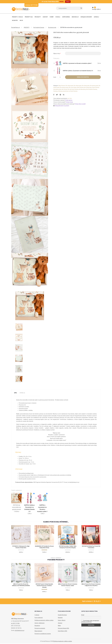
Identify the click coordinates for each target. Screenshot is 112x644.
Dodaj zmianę (69, 102)
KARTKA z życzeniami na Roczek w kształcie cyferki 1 (77, 63)
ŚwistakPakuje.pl (16, 27)
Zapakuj (96, 17)
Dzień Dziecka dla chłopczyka (84, 87)
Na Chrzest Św (65, 89)
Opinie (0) (22, 393)
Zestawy (55, 91)
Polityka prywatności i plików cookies (44, 621)
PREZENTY (27, 27)
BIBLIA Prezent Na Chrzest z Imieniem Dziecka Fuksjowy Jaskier (68, 585)
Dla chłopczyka (69, 86)
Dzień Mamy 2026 (62, 631)
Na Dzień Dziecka (74, 89)
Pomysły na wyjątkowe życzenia (43, 634)
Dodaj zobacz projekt (80, 104)
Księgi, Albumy (62, 621)
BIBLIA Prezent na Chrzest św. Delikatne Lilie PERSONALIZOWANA (21, 585)
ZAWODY (45, 17)
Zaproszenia (66, 17)
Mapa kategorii (38, 631)
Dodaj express (69, 100)
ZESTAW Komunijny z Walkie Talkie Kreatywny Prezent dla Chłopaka (68, 547)
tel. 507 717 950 (15, 624)
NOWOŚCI (15, 20)
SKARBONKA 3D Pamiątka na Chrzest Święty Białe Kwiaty (44, 547)
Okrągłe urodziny (86, 17)
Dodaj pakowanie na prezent (62, 106)
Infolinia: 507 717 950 (31, 5)
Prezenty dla (29, 17)
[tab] (15, 393)
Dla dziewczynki (52, 27)
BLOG (21, 20)
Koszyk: (96, 8)
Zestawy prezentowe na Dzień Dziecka (68, 91)
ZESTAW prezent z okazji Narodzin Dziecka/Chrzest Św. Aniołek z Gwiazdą (44, 586)
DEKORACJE (75, 17)
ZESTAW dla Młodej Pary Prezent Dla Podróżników (91, 547)
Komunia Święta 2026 (63, 629)
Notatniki (60, 618)
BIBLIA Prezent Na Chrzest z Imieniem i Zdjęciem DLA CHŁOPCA (91, 585)
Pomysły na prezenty (40, 629)
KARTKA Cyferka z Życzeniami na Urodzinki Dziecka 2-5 (78, 71)
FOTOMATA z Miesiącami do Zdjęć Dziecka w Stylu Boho (21, 547)
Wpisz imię (57, 54)
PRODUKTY (38, 17)
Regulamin (37, 626)
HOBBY (52, 17)
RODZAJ (58, 17)
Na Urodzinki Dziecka (39, 27)
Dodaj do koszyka (83, 77)
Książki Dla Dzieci (62, 615)
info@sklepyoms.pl (19, 631)
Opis (15, 393)
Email (83, 615)
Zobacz (68, 2)
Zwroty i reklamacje (39, 623)
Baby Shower (62, 86)
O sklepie (37, 615)
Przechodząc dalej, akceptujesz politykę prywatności (90, 622)
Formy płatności (39, 618)
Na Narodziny (82, 89)
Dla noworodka (72, 87)
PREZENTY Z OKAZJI (17, 17)
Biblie (59, 626)
